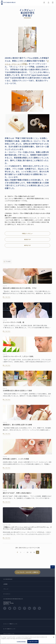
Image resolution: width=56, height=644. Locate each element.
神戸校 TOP (27, 245)
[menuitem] (44, 3)
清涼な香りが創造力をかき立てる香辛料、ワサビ (20, 289)
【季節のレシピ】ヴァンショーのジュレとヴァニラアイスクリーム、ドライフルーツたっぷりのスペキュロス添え (27, 529)
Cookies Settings (21, 642)
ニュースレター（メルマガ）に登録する (27, 572)
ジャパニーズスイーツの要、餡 (13, 323)
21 (31, 552)
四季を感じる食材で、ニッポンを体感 (16, 460)
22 (34, 552)
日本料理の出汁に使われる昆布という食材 (17, 391)
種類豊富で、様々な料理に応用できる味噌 (17, 425)
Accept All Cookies (33, 642)
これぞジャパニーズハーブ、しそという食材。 (19, 357)
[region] (28, 639)
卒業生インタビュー (27, 233)
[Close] (54, 637)
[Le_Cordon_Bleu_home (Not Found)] (9, 3)
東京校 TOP (27, 239)
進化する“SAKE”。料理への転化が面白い (17, 494)
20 (27, 552)
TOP (53, 567)
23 (38, 552)
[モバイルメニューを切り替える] (53, 3)
